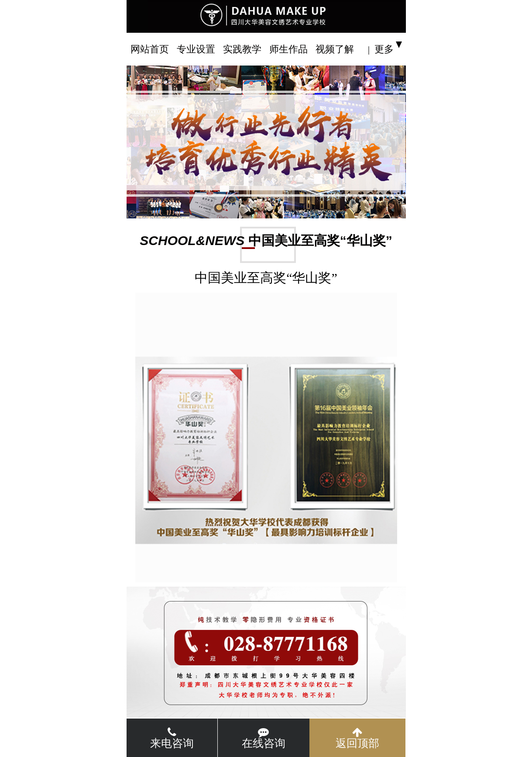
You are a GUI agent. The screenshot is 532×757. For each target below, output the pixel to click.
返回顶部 (357, 738)
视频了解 (335, 49)
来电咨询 (172, 738)
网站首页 (150, 49)
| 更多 (381, 49)
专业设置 (196, 49)
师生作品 (288, 49)
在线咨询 (264, 738)
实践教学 (242, 49)
